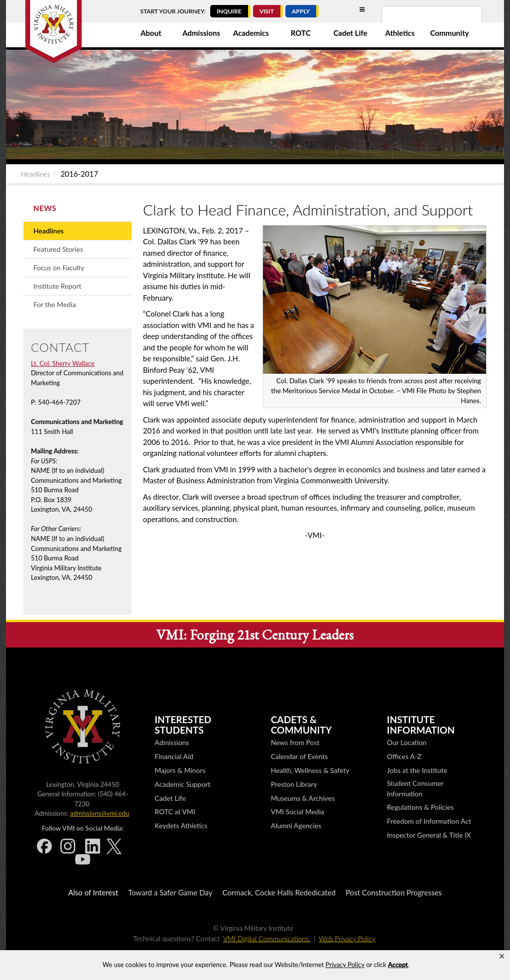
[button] (502, 957)
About (151, 33)
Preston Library (294, 784)
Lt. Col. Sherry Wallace (63, 363)
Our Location (407, 742)
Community (450, 33)
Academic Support (183, 784)
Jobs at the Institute (417, 770)
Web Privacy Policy (347, 938)
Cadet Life (350, 33)
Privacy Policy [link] (345, 965)
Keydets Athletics (181, 825)
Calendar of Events (299, 756)
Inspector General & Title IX (429, 835)
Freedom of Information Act (429, 821)
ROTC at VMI (175, 812)
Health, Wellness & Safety (310, 770)
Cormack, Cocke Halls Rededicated (279, 892)
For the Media (55, 304)
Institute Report (57, 286)
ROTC (301, 33)
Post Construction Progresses (394, 892)
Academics (251, 33)
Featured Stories (58, 249)
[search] (419, 20)
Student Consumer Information (415, 788)
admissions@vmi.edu (100, 813)
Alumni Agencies (296, 825)
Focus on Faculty (59, 268)
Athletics (400, 33)
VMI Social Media (298, 812)
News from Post (295, 742)
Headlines (36, 174)
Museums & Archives (303, 798)
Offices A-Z (404, 756)
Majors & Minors (180, 770)
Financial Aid (174, 756)
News (45, 208)
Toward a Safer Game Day (170, 892)
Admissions (201, 33)
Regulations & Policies (420, 807)
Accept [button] (398, 965)
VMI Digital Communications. (267, 938)
